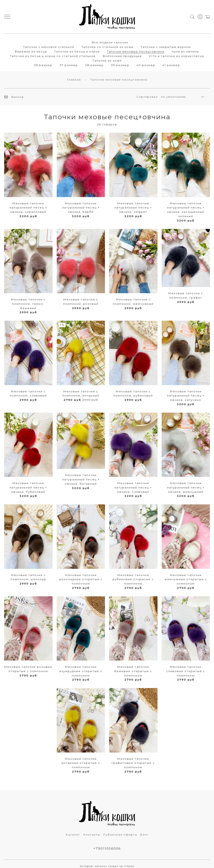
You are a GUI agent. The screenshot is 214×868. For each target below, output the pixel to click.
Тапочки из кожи (107, 61)
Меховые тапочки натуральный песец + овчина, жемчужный (186, 488)
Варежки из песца (31, 51)
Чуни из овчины (185, 51)
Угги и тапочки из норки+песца (177, 56)
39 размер (120, 65)
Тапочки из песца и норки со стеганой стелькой (53, 56)
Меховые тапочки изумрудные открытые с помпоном (81, 671)
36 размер (43, 65)
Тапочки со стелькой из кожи (108, 47)
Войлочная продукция (122, 56)
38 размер (94, 65)
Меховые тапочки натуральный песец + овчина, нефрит (133, 208)
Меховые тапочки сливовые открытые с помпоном (186, 671)
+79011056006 (107, 849)
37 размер (69, 65)
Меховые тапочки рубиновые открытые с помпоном (133, 580)
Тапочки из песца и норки (77, 51)
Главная (74, 80)
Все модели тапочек (110, 42)
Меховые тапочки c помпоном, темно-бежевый (28, 304)
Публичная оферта (120, 835)
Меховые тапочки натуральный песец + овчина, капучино (186, 396)
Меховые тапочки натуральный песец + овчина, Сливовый (133, 488)
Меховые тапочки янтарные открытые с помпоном (81, 763)
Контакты (92, 835)
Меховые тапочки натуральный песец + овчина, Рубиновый (28, 488)
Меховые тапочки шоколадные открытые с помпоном (81, 580)
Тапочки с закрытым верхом (166, 47)
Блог (144, 835)
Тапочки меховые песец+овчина (136, 51)
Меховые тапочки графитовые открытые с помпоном (133, 763)
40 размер (146, 65)
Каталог (73, 835)
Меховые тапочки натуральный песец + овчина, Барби (81, 208)
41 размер (171, 65)
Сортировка (147, 97)
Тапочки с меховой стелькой (49, 47)
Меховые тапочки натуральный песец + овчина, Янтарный (81, 480)
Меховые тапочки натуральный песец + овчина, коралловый (28, 208)
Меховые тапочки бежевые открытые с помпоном (133, 671)
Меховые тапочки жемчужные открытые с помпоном (186, 580)
